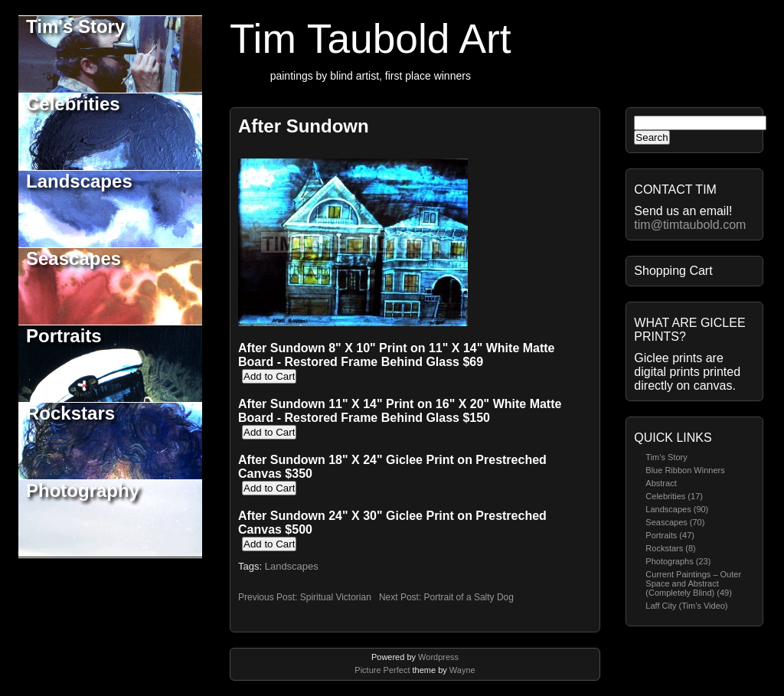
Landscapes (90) (677, 509)
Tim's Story (75, 26)
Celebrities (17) (674, 496)
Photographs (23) (678, 561)
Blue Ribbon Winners (685, 470)
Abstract (661, 483)
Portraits (64, 336)
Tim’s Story (666, 457)
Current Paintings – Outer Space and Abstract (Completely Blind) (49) (693, 583)
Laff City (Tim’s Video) (686, 606)
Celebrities (73, 104)
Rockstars (70, 413)
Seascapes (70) (675, 522)
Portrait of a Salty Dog (469, 597)
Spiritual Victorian (336, 597)
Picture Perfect (382, 670)
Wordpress (438, 657)
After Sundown (304, 126)
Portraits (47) (670, 535)
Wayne (462, 670)
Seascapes (73, 258)
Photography (83, 490)
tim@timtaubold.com (690, 225)
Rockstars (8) (670, 548)
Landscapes (79, 181)
